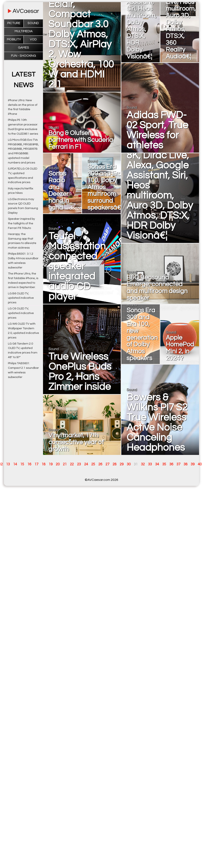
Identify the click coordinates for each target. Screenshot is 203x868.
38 (185, 464)
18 (43, 464)
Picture (14, 23)
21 (65, 464)
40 (200, 464)
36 (171, 464)
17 (36, 464)
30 (129, 464)
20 (58, 464)
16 (29, 464)
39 (193, 464)
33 (150, 464)
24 (86, 464)
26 (100, 464)
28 (114, 464)
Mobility (14, 39)
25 (93, 464)
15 (22, 464)
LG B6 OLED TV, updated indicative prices (21, 298)
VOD (33, 39)
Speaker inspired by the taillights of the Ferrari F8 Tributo (21, 223)
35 (164, 464)
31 (136, 464)
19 (51, 464)
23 (79, 464)
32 (143, 464)
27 (107, 464)
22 (72, 464)
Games (23, 48)
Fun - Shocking (23, 56)
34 (157, 464)
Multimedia (24, 31)
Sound (33, 23)
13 (8, 464)
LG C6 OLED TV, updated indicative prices (21, 313)
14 (15, 464)
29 (122, 464)
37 (178, 464)
